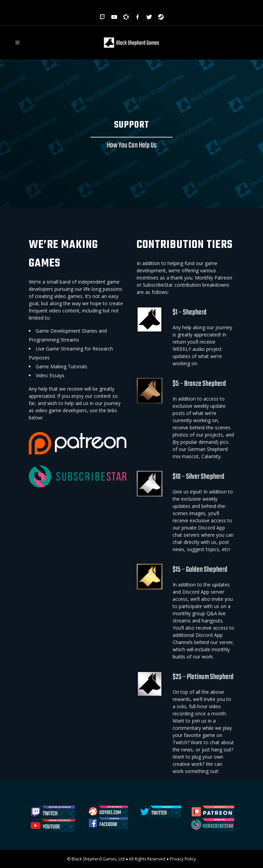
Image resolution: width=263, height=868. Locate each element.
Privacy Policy (183, 859)
